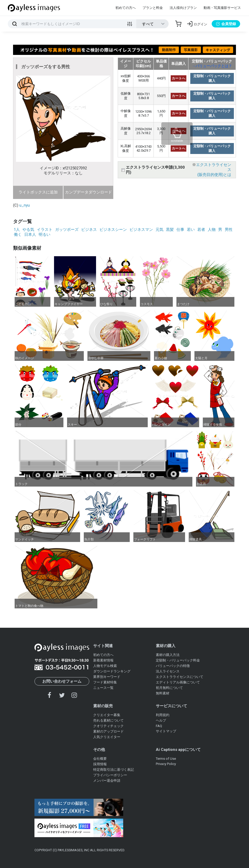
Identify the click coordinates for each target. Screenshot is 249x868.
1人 (17, 230)
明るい (45, 235)
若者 (201, 230)
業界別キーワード (107, 677)
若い (191, 230)
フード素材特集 (105, 682)
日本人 (30, 235)
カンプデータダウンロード (88, 192)
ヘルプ (161, 720)
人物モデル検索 (105, 666)
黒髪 (170, 230)
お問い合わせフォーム (62, 681)
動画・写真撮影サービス (222, 8)
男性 (229, 230)
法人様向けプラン (183, 8)
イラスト (45, 230)
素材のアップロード (108, 731)
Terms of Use (166, 759)
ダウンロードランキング (112, 671)
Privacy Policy (166, 764)
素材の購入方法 (168, 655)
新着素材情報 (103, 660)
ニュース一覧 (103, 688)
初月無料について (169, 688)
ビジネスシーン (113, 230)
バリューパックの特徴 (173, 666)
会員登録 (226, 24)
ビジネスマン (141, 230)
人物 (212, 230)
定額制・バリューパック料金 (178, 660)
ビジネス (89, 230)
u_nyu (25, 205)
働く (18, 235)
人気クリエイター (107, 737)
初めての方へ (126, 8)
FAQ (159, 726)
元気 (159, 230)
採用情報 (100, 764)
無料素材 (163, 693)
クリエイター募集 (107, 715)
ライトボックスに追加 (38, 192)
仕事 (180, 230)
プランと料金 (153, 8)
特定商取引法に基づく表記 (114, 770)
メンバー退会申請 (107, 781)
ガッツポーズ (67, 230)
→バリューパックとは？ (212, 66)
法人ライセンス (168, 671)
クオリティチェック (108, 726)
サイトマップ (166, 731)
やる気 (28, 230)
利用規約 (163, 715)
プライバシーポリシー (110, 775)
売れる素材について (108, 720)
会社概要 (100, 759)
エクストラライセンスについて (180, 677)
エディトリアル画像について (178, 682)
